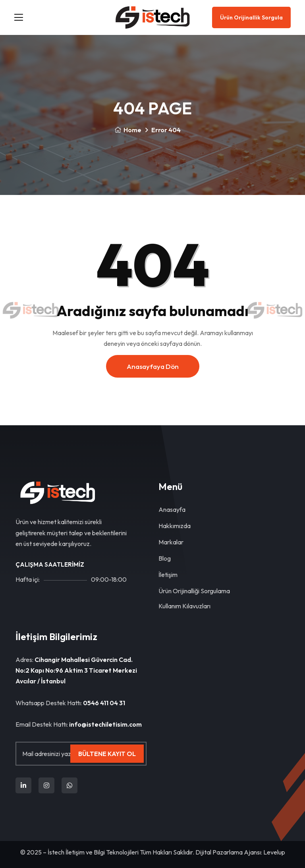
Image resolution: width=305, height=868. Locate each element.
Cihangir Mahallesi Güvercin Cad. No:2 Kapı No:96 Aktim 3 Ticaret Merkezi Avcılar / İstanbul (76, 670)
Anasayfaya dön (153, 366)
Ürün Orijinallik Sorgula (251, 17)
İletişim (168, 575)
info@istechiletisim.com (105, 724)
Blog (165, 558)
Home (128, 130)
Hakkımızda (175, 526)
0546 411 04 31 (104, 703)
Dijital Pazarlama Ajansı (228, 852)
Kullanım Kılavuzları (184, 606)
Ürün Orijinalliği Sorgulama (194, 591)
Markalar (171, 542)
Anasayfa (172, 509)
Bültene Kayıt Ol (107, 754)
